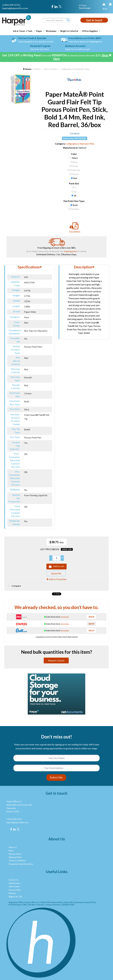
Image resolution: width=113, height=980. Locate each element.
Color (74, 154)
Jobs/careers (14, 886)
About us (13, 847)
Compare (14, 586)
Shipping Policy (15, 857)
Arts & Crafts (51, 69)
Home (27, 69)
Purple (75, 174)
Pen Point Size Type (74, 201)
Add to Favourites (57, 579)
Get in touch (94, 20)
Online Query (14, 883)
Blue (75, 162)
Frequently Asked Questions (21, 864)
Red (75, 178)
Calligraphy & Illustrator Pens (75, 69)
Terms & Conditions (17, 861)
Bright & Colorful (69, 31)
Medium (75, 209)
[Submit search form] (68, 20)
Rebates (12, 893)
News (11, 851)
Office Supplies (90, 31)
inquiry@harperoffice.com (15, 8)
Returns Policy (15, 854)
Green (75, 166)
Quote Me (56, 573)
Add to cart (56, 567)
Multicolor (75, 170)
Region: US (13, 897)
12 (75, 191)
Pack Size (74, 183)
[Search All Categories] (56, 20)
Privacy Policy (15, 890)
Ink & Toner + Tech (23, 31)
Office (37, 69)
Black (75, 158)
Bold (75, 205)
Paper (39, 31)
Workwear (51, 31)
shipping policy (70, 251)
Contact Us (14, 880)
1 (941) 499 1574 (11, 5)
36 (75, 195)
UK (21, 897)
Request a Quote (56, 660)
